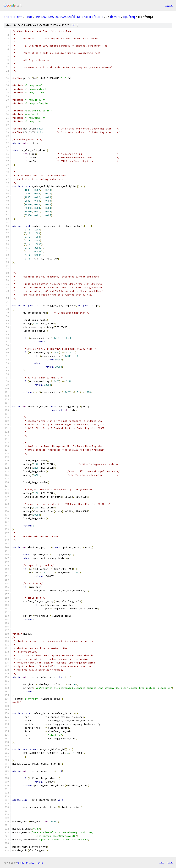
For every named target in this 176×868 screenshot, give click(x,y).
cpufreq (129, 17)
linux (29, 17)
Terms (40, 863)
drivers (115, 17)
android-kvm (13, 17)
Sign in (169, 5)
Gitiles (21, 863)
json (170, 863)
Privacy (30, 863)
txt (162, 863)
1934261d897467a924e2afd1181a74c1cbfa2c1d (69, 17)
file (74, 25)
